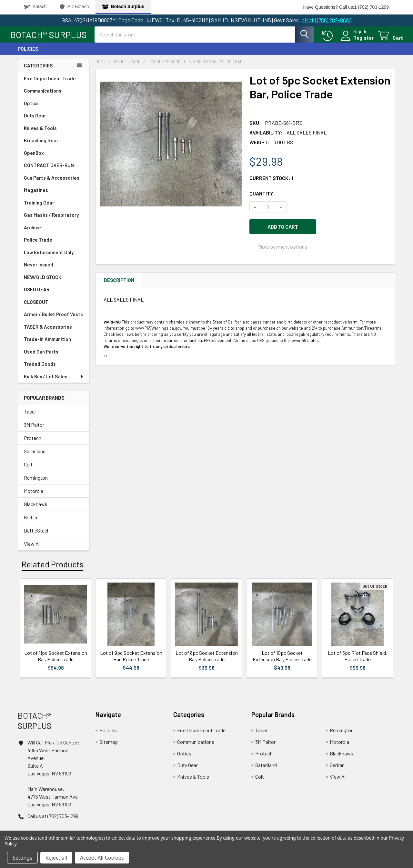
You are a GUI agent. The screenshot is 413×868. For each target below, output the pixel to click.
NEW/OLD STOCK (43, 283)
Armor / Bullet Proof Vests (53, 320)
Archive (32, 233)
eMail (308, 20)
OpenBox (34, 159)
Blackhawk (36, 510)
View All (32, 549)
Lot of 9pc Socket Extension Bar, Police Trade (131, 662)
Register (356, 41)
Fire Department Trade (50, 84)
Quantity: (262, 199)
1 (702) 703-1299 (372, 7)
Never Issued (39, 270)
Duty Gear (35, 121)
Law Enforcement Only (49, 258)
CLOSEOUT (36, 308)
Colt (28, 470)
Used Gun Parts (41, 357)
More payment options (283, 249)
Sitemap (109, 748)
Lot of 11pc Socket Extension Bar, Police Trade (56, 662)
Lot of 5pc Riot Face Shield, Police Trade (358, 662)
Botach (35, 7)
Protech (33, 444)
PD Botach (74, 7)
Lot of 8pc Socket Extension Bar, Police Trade (207, 662)
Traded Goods (40, 370)
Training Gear (39, 208)
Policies (28, 55)
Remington (36, 483)
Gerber (31, 523)
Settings (22, 858)
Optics (31, 109)
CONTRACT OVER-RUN (49, 171)
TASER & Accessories (48, 333)
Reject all (56, 858)
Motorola (34, 497)
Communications (43, 96)
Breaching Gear (41, 146)
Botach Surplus (123, 7)
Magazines (36, 196)
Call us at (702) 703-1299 (53, 822)
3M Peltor (34, 430)
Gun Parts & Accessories (52, 184)
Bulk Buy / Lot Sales (54, 382)
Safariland (35, 457)
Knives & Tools (40, 134)
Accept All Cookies (102, 858)
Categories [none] (38, 71)
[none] (171, 150)
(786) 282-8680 (334, 20)
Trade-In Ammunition (47, 345)
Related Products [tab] (52, 570)
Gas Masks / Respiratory (51, 221)
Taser (30, 417)
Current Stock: (271, 184)
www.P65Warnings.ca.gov (158, 331)
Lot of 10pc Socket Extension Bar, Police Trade (282, 662)
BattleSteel (36, 536)
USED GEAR (37, 295)
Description (119, 283)
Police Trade (38, 245)
